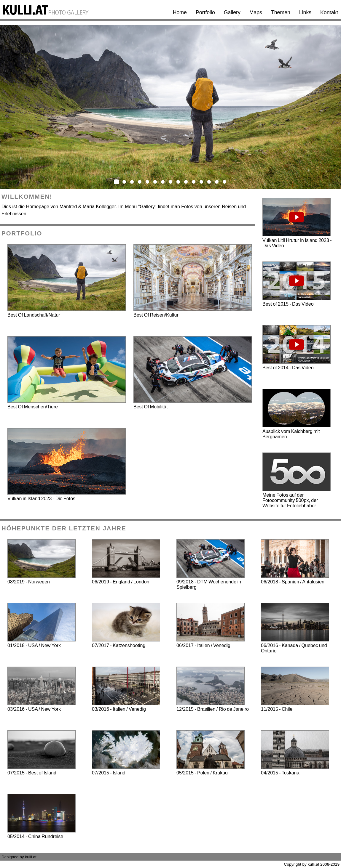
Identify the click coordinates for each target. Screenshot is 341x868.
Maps (256, 12)
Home (180, 12)
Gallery (232, 12)
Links (305, 12)
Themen (281, 12)
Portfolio (205, 12)
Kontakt (329, 12)
